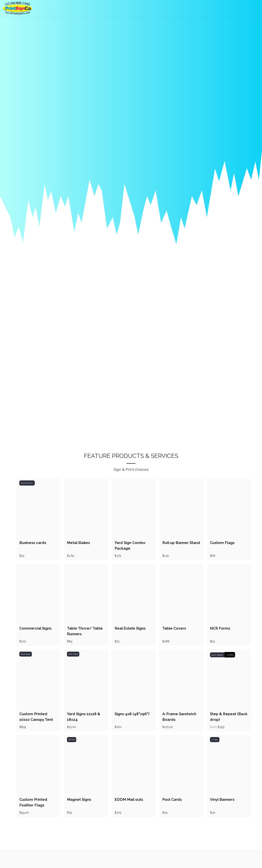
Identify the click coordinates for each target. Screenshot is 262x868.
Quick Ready (217, 656)
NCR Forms (220, 630)
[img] (38, 509)
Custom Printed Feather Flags (33, 803)
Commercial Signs (35, 630)
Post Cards (172, 800)
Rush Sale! (26, 655)
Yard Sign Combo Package (130, 547)
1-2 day (215, 741)
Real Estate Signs (130, 630)
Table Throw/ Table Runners (85, 632)
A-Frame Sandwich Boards (179, 718)
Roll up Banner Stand (181, 544)
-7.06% (230, 656)
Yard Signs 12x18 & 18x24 (84, 718)
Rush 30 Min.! (27, 484)
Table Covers (174, 630)
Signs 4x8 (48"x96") (132, 715)
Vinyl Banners (222, 800)
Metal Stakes (78, 544)
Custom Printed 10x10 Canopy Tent (36, 718)
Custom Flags (222, 544)
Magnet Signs (79, 800)
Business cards (33, 544)
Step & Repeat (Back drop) (229, 718)
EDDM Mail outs (129, 800)
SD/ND (72, 741)
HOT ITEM (73, 655)
